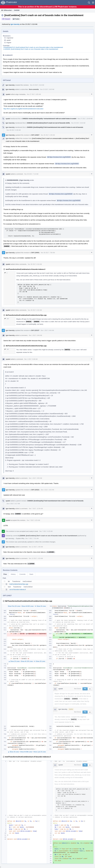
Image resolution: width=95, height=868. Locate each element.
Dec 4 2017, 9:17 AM (13, 504)
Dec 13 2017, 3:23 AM (36, 558)
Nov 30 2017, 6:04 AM (78, 123)
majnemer (10, 38)
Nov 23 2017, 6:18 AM (37, 85)
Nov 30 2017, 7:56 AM (48, 253)
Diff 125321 (35, 490)
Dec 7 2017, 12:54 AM (36, 509)
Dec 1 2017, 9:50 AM (35, 478)
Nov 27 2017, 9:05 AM (34, 94)
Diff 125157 (35, 330)
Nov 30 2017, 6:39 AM (48, 135)
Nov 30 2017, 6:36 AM (14, 130)
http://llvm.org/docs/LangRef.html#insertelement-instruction (23, 109)
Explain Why (20, 538)
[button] (93, 3)
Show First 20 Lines (14, 606)
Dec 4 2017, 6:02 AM (47, 490)
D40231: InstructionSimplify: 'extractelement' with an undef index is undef (49, 119)
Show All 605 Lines (28, 606)
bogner (9, 43)
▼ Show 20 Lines (40, 606)
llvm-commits (34, 89)
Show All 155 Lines (27, 661)
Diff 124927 (35, 135)
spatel (9, 40)
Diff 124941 (35, 253)
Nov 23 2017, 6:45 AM (47, 89)
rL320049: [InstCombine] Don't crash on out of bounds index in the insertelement (31, 49)
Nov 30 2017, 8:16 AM (35, 264)
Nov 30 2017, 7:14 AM (31, 174)
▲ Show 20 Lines (14, 661)
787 (7, 319)
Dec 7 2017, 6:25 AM (33, 520)
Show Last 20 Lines (40, 752)
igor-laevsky (15, 24)
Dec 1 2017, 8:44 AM (47, 330)
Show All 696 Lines (26, 752)
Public (17, 19)
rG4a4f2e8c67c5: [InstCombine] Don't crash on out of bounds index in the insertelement (33, 47)
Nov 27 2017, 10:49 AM (85, 119)
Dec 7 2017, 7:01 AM (32, 538)
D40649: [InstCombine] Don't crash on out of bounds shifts (48, 123)
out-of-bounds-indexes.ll (18, 589)
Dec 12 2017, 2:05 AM (36, 547)
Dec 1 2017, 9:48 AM (31, 359)
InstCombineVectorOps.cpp (19, 584)
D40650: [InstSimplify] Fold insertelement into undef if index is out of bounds (55, 127)
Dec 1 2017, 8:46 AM (35, 335)
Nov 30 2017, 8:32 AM (35, 310)
